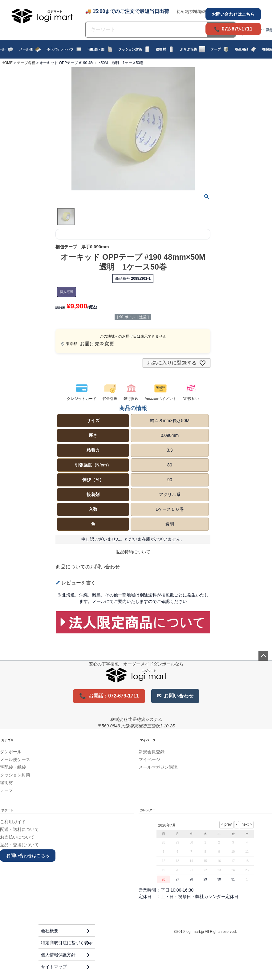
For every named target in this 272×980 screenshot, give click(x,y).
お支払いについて (17, 837)
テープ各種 (26, 63)
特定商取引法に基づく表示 (67, 943)
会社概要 (50, 931)
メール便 (30, 49)
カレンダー (148, 810)
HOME (7, 63)
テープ (220, 49)
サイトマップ (54, 967)
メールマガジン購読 (158, 767)
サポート (7, 810)
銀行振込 (131, 399)
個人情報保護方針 (58, 955)
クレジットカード (82, 399)
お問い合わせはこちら (233, 14)
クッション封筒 (134, 49)
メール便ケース (15, 759)
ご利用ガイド (13, 822)
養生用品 (246, 49)
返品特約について (133, 552)
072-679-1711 (237, 29)
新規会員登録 (152, 752)
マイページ (148, 740)
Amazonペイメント (160, 399)
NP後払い (191, 399)
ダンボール (11, 752)
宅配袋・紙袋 (13, 767)
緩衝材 (165, 49)
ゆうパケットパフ (64, 49)
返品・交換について (19, 845)
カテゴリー (9, 740)
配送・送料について (19, 829)
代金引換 (110, 399)
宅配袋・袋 (100, 49)
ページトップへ (263, 656)
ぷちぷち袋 (193, 49)
